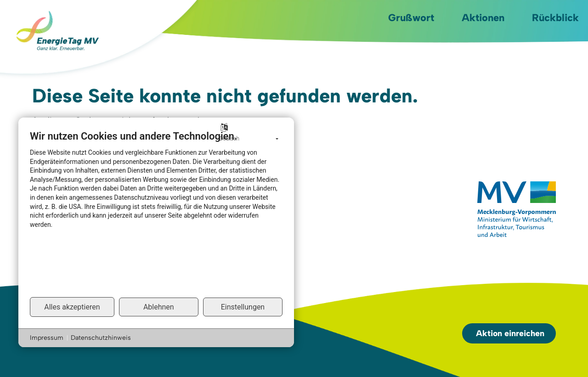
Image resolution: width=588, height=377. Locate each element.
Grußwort (411, 18)
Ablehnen (159, 307)
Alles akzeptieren (72, 307)
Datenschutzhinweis (101, 338)
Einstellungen (243, 307)
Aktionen (483, 18)
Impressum (47, 338)
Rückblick (555, 18)
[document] (156, 213)
